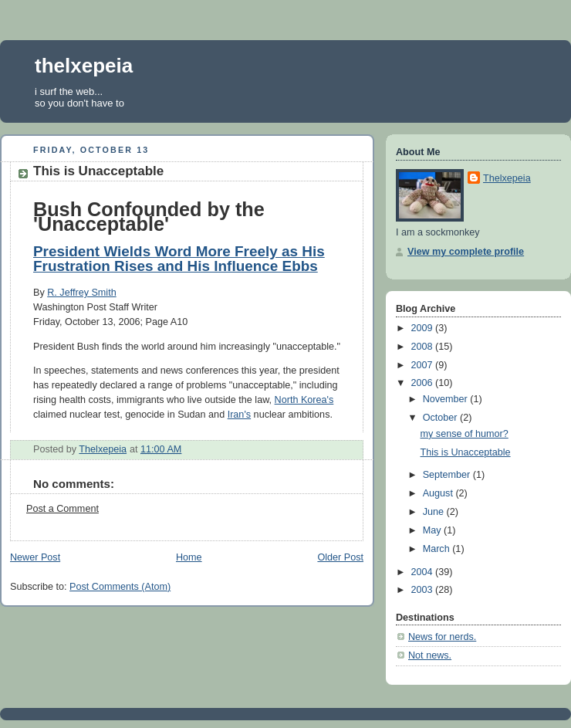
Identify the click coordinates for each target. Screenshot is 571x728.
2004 (424, 572)
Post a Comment (63, 509)
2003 (424, 590)
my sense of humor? (465, 434)
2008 (424, 347)
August (439, 493)
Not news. (430, 655)
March (438, 549)
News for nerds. (442, 637)
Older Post (340, 557)
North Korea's (304, 400)
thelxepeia (84, 66)
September (448, 475)
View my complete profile (466, 252)
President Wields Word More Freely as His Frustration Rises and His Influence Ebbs (179, 259)
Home (189, 557)
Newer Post (35, 557)
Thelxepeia (507, 178)
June (435, 512)
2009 (424, 328)
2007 (424, 365)
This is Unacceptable (466, 452)
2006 (424, 383)
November (447, 399)
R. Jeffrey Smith (81, 293)
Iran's (239, 415)
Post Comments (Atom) (120, 587)
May (433, 530)
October (441, 418)
